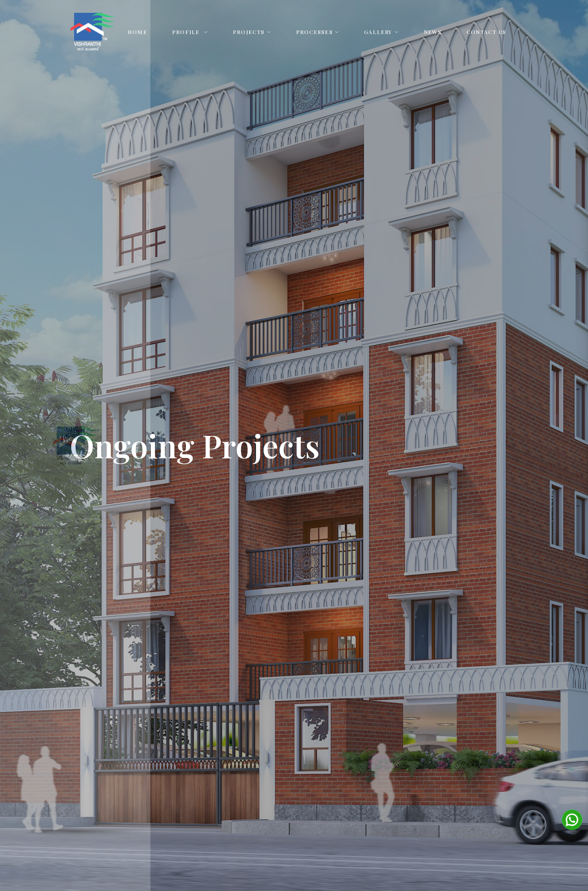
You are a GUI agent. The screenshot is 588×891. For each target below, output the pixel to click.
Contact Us (486, 32)
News (433, 32)
